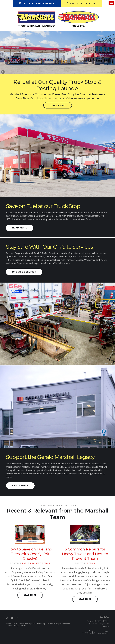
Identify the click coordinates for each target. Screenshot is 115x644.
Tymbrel (106, 627)
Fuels (26, 563)
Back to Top (105, 617)
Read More (20, 228)
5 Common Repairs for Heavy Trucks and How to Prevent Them (85, 554)
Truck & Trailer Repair (37, 3)
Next (112, 72)
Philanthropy (65, 624)
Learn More (58, 105)
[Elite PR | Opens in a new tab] (96, 632)
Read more (30, 595)
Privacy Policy (52, 624)
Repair (46, 563)
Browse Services (24, 272)
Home (9, 624)
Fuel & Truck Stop (81, 3)
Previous (3, 72)
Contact (23, 626)
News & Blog (13, 626)
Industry (36, 563)
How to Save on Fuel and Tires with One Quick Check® (30, 554)
